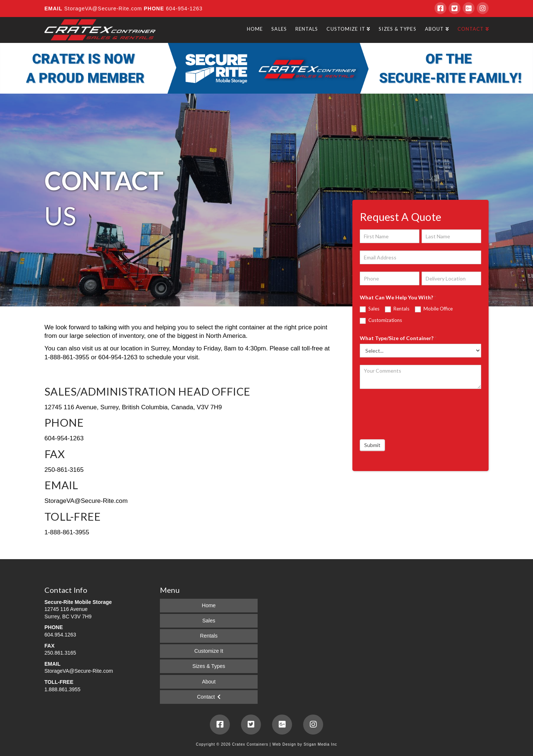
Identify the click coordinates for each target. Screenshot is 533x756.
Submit (372, 445)
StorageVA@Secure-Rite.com (104, 9)
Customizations (381, 320)
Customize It (209, 651)
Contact (206, 697)
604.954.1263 (60, 635)
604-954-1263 (183, 9)
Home (209, 605)
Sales (370, 309)
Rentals (397, 309)
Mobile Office (434, 309)
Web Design (284, 744)
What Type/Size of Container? (398, 338)
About (209, 682)
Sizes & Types (209, 666)
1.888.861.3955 (62, 689)
